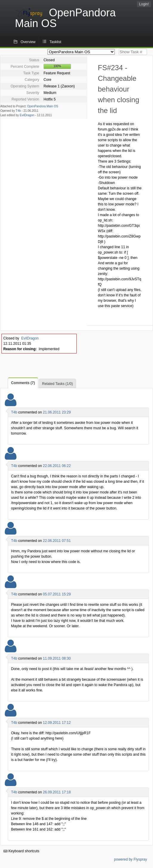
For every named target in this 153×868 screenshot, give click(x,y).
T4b (18, 111)
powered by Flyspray (130, 859)
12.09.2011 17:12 (57, 723)
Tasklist (55, 42)
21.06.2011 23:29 (57, 412)
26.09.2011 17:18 (57, 792)
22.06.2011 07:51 (57, 541)
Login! (144, 4)
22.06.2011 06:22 (57, 466)
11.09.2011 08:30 (57, 658)
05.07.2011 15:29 (57, 594)
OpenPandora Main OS (43, 106)
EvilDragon (27, 115)
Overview (28, 42)
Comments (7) (23, 383)
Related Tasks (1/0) (57, 384)
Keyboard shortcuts (21, 851)
